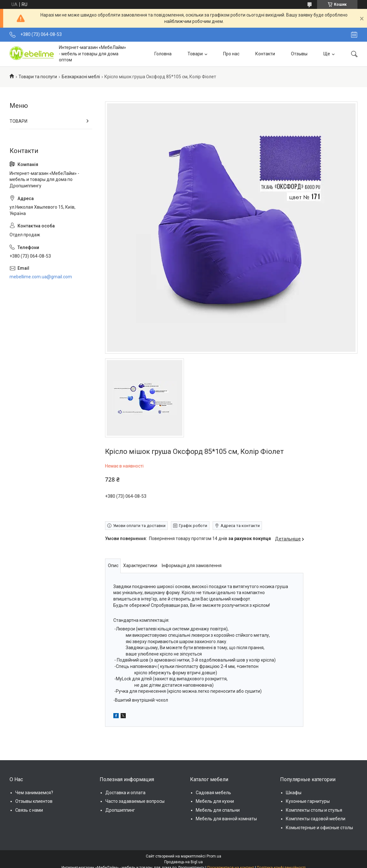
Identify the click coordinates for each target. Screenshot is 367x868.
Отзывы (299, 54)
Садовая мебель (213, 793)
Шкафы (294, 793)
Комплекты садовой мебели (316, 819)
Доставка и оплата (125, 793)
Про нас (231, 54)
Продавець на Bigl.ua (183, 862)
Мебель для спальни (218, 810)
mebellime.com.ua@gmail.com (41, 277)
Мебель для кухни (215, 801)
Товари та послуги (38, 77)
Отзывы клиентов (34, 801)
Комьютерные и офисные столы (319, 828)
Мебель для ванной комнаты (226, 819)
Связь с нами (29, 810)
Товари (195, 54)
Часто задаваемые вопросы (135, 801)
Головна (163, 54)
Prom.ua (214, 856)
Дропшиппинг (120, 810)
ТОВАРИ (18, 121)
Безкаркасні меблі (81, 77)
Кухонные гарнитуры (308, 801)
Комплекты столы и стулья (314, 810)
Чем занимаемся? (34, 793)
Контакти (265, 54)
